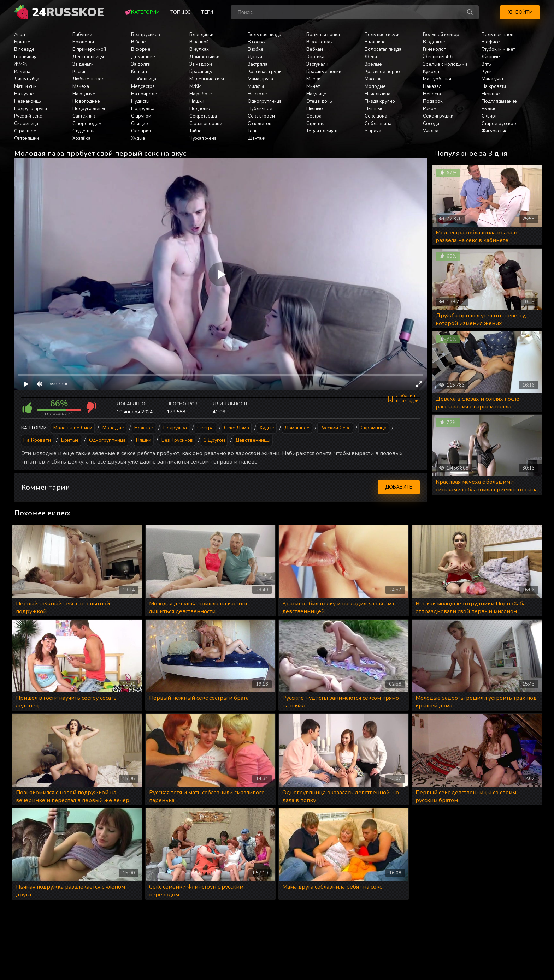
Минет (313, 86)
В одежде (434, 42)
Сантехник (84, 116)
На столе (257, 94)
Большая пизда (264, 35)
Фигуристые (495, 131)
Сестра (314, 116)
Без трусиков (146, 35)
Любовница (144, 79)
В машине (375, 42)
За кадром (201, 64)
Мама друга (260, 79)
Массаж (373, 79)
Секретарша (203, 116)
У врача (373, 131)
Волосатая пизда (383, 49)
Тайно (196, 131)
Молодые (375, 86)
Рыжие (489, 109)
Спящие (140, 124)
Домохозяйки (204, 57)
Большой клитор (441, 35)
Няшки (197, 101)
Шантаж (257, 138)
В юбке (256, 49)
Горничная (25, 57)
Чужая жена (203, 138)
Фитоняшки (26, 138)
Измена (22, 72)
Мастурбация (437, 79)
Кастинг (81, 72)
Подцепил (201, 109)
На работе (201, 94)
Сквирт (489, 116)
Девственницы (88, 57)
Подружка (143, 109)
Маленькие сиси (207, 79)
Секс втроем (261, 116)
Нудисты (140, 101)
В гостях (257, 42)
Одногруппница (265, 101)
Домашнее (143, 57)
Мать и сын (25, 86)
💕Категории (142, 12)
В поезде (24, 49)
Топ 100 (180, 12)
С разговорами (206, 124)
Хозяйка (81, 138)
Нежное (491, 94)
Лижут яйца (27, 79)
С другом (141, 116)
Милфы (256, 86)
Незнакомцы (28, 101)
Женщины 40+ (438, 57)
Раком (430, 109)
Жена (371, 57)
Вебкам (315, 49)
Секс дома (376, 116)
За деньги (83, 64)
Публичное (260, 109)
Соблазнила (378, 124)
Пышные (374, 109)
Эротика (315, 57)
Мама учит (493, 79)
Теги (207, 12)
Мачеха (81, 86)
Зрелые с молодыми (445, 64)
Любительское (89, 79)
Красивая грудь (264, 72)
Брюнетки (83, 42)
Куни (487, 72)
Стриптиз (316, 124)
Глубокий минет (498, 49)
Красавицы (201, 72)
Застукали (317, 64)
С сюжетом (260, 124)
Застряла (258, 64)
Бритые (22, 42)
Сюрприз (141, 131)
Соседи (431, 124)
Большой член (497, 35)
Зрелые (373, 64)
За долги (141, 64)
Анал (20, 35)
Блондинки (201, 35)
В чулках (199, 49)
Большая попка (323, 35)
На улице (316, 94)
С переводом (87, 124)
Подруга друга (31, 109)
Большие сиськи (382, 35)
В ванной (199, 42)
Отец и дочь (319, 101)
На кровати (494, 86)
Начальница (378, 94)
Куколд (431, 72)
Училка (431, 131)
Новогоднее (86, 101)
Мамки (313, 79)
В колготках (320, 42)
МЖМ (196, 86)
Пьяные (315, 109)
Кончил (139, 72)
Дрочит (256, 57)
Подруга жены (89, 109)
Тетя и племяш (322, 131)
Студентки (84, 131)
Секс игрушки (438, 116)
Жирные (491, 57)
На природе (144, 94)
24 (68, 12)
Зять (486, 64)
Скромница (26, 124)
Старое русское (499, 124)
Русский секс (28, 116)
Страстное (25, 131)
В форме (141, 49)
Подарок (433, 101)
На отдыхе (84, 94)
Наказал (432, 86)
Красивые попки (324, 72)
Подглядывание (499, 101)
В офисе (491, 42)
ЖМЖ (21, 64)
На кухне (24, 94)
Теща (253, 131)
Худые (138, 138)
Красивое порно (382, 72)
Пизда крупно (380, 101)
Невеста (432, 94)
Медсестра (143, 86)
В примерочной (89, 49)
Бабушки (82, 35)
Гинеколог (434, 49)
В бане (138, 42)
